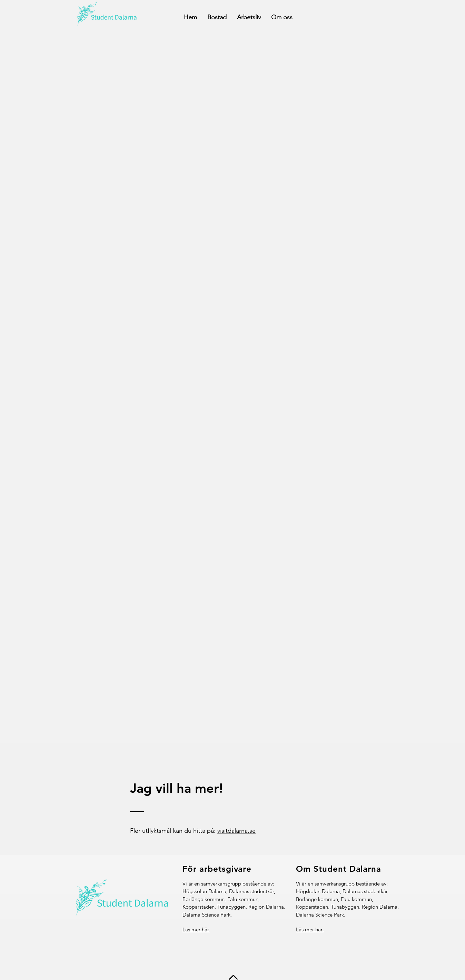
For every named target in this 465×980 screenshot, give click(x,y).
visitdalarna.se (236, 831)
